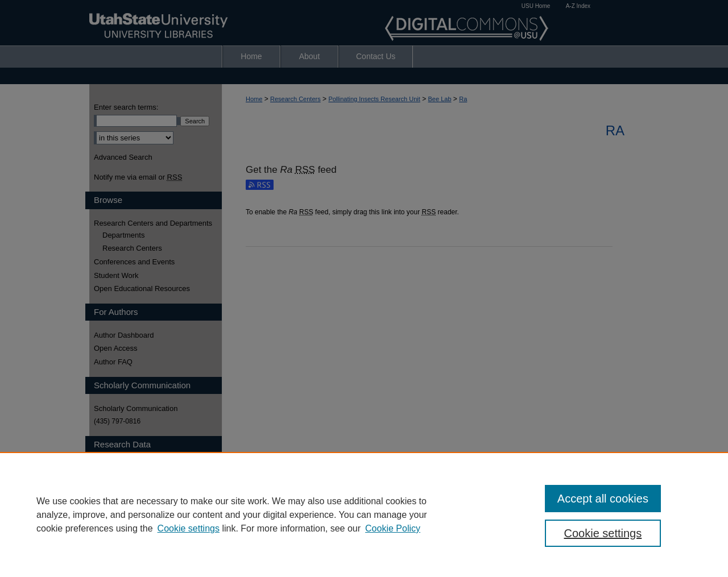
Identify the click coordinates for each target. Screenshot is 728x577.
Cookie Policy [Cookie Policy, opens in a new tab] (393, 528)
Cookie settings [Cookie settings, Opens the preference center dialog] (603, 533)
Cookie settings (189, 528)
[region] (364, 514)
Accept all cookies (603, 499)
